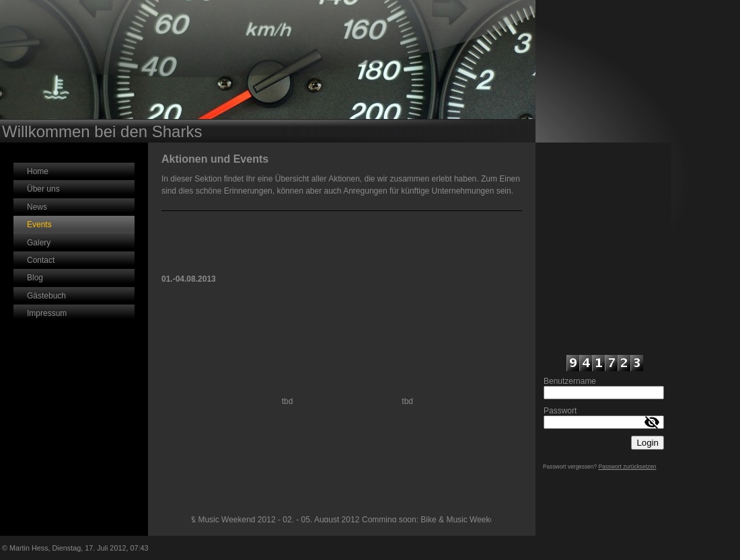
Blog (35, 278)
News (37, 207)
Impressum (47, 313)
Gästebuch (46, 296)
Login (647, 443)
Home (38, 171)
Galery (39, 243)
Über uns (43, 189)
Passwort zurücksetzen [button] (627, 467)
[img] (268, 71)
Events (39, 225)
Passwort (560, 411)
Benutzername (570, 381)
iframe (603, 247)
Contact (41, 260)
